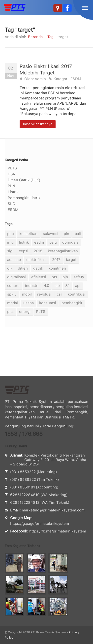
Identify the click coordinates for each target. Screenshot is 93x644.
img (10, 242)
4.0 (46, 286)
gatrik (38, 268)
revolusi (44, 294)
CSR (12, 174)
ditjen (23, 268)
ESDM (76, 79)
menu (85, 8)
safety (79, 277)
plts (10, 312)
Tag (50, 37)
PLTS (12, 168)
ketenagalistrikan (63, 251)
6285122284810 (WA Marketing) (39, 495)
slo (57, 286)
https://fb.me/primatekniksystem (58, 531)
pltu (11, 234)
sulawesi (51, 234)
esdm (39, 242)
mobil (27, 294)
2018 (38, 251)
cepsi (24, 251)
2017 (56, 260)
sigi (10, 251)
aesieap (14, 260)
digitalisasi (16, 277)
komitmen (57, 268)
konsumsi (48, 303)
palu (53, 242)
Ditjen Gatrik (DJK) (24, 180)
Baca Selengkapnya (38, 124)
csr (60, 294)
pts (54, 277)
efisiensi (39, 277)
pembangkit (72, 303)
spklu (12, 294)
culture (13, 286)
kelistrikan (28, 234)
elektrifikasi (36, 260)
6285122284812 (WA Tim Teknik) (40, 503)
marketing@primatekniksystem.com (53, 510)
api (78, 286)
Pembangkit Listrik (24, 198)
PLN (11, 186)
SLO (12, 204)
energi (25, 312)
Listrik (13, 192)
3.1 (67, 286)
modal (13, 303)
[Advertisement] (46, 351)
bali (78, 234)
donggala (70, 242)
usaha (29, 303)
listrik (24, 242)
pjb (65, 277)
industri (32, 286)
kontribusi (77, 294)
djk (10, 268)
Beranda (35, 37)
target (71, 260)
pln (66, 234)
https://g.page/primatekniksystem (40, 524)
